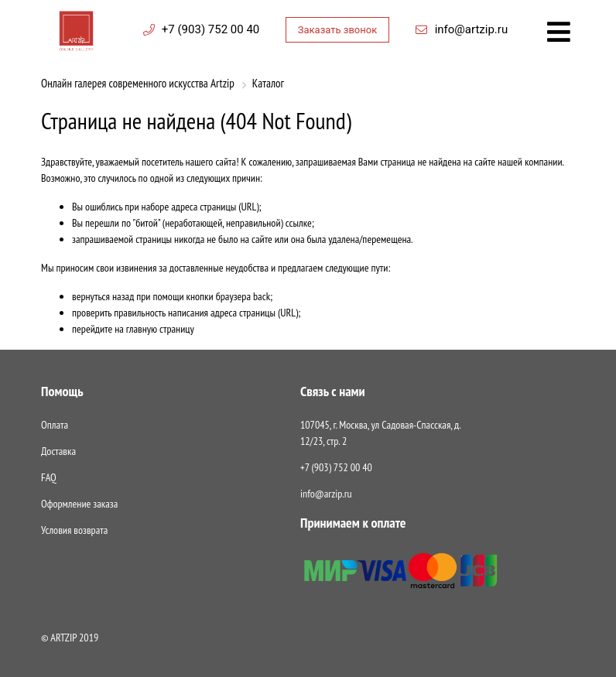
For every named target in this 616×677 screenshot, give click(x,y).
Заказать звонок (337, 30)
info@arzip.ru (326, 494)
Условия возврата (74, 530)
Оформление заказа (79, 504)
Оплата (55, 425)
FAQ (49, 477)
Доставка (58, 451)
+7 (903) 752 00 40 (210, 29)
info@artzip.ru (472, 29)
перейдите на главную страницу (133, 329)
